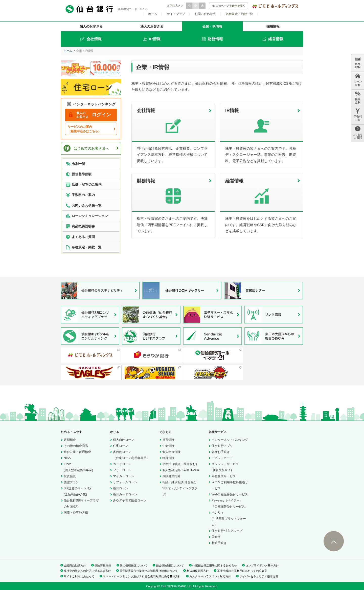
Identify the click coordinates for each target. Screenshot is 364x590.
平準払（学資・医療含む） (180, 464)
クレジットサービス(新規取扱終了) (225, 467)
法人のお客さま (152, 26)
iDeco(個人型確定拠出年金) (78, 467)
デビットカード (222, 458)
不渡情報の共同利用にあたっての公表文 (242, 571)
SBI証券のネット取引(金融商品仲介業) (78, 491)
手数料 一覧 (358, 115)
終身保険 (168, 458)
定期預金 (70, 440)
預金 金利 (358, 97)
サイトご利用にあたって (79, 576)
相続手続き (219, 543)
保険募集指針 (171, 476)
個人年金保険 (171, 452)
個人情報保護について (134, 565)
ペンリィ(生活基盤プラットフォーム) (229, 519)
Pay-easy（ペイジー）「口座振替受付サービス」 (230, 504)
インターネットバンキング (230, 440)
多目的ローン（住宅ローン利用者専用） (131, 455)
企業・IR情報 (212, 26)
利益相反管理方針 (198, 571)
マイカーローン (124, 476)
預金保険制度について (170, 565)
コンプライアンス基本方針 (262, 565)
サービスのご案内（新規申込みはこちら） (84, 129)
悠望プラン (71, 482)
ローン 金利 (358, 80)
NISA (67, 458)
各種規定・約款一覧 (239, 14)
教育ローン (121, 488)
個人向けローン (124, 440)
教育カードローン (125, 494)
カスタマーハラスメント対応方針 (210, 576)
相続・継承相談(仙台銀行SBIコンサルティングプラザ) (180, 488)
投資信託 (70, 476)
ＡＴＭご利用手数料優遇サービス (230, 485)
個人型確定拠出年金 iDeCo (181, 470)
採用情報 (273, 26)
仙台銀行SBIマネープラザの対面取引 (81, 504)
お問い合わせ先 (205, 14)
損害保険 (168, 440)
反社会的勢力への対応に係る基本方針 (87, 571)
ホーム (153, 14)
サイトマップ (176, 14)
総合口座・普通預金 (77, 452)
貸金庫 (216, 537)
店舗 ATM (358, 62)
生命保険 (168, 446)
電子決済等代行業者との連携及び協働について (149, 571)
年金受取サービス (224, 476)
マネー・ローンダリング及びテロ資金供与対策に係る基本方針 (142, 576)
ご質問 (358, 133)
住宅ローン (121, 446)
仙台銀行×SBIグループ (227, 531)
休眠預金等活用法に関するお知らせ (215, 565)
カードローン (122, 464)
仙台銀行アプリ (222, 446)
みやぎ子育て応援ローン (130, 500)
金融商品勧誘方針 (75, 565)
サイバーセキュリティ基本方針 (259, 576)
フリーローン (122, 470)
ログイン (90, 115)
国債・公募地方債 (76, 513)
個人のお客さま (91, 26)
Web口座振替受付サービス (230, 494)
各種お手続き (221, 452)
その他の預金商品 (76, 446)
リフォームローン (125, 482)
